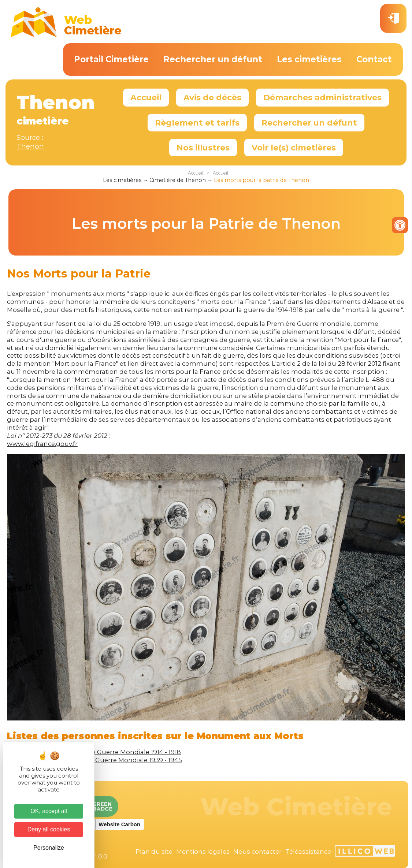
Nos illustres (203, 148)
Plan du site (154, 852)
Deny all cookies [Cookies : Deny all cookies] (49, 829)
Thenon (30, 146)
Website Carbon (119, 824)
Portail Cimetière (111, 59)
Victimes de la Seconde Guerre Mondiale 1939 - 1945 (102, 760)
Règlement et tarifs (197, 123)
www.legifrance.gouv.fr (42, 444)
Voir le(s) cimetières (294, 148)
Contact (374, 59)
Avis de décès (212, 97)
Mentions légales (203, 852)
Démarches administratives (322, 97)
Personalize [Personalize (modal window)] (49, 848)
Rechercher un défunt (213, 59)
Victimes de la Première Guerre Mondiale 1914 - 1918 (101, 752)
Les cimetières (309, 59)
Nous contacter (257, 852)
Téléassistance (308, 852)
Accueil (146, 97)
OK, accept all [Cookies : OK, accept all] (49, 811)
